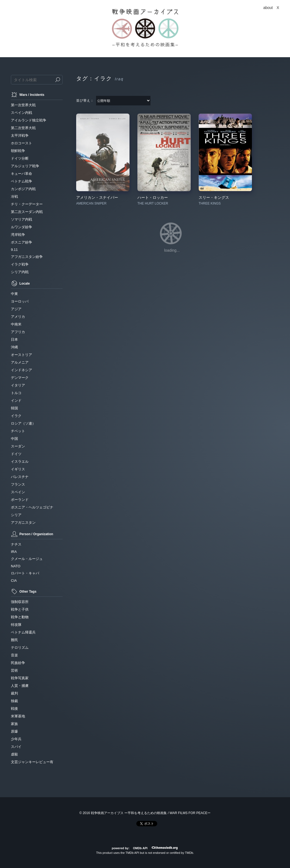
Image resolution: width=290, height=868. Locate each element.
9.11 (14, 250)
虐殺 (14, 754)
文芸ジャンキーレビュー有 (32, 762)
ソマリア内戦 (21, 219)
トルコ (16, 393)
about (268, 8)
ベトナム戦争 (21, 181)
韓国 (14, 408)
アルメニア (20, 362)
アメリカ (18, 317)
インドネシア (21, 370)
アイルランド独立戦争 (29, 120)
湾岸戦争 (18, 235)
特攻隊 (16, 625)
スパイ (16, 747)
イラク (16, 416)
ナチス (16, 544)
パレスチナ (20, 477)
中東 (14, 294)
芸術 (14, 670)
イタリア (18, 385)
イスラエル (20, 462)
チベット (18, 431)
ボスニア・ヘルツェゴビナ (32, 507)
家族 (14, 724)
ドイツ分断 (20, 158)
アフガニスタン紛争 (27, 257)
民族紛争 (18, 663)
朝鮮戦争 (18, 151)
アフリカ (18, 332)
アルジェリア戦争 (25, 166)
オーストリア (21, 355)
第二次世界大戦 (23, 128)
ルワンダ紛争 (21, 227)
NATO (16, 566)
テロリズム (20, 648)
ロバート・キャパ (25, 573)
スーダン (18, 446)
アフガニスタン (23, 523)
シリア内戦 (20, 272)
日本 (14, 339)
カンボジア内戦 (23, 189)
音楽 (14, 655)
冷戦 (14, 197)
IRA (14, 552)
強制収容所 (20, 602)
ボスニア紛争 (21, 242)
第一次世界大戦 (23, 105)
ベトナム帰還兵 (23, 632)
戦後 (14, 709)
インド (16, 401)
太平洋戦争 (20, 135)
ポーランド (20, 500)
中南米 (16, 324)
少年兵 (16, 739)
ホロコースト (21, 143)
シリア (16, 515)
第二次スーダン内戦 (27, 212)
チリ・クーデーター (27, 204)
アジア (16, 309)
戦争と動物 (20, 617)
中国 (14, 439)
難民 (14, 640)
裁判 (14, 693)
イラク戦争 (20, 264)
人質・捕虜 (20, 686)
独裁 (14, 701)
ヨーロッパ (20, 301)
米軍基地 (18, 716)
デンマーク (20, 378)
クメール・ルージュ (27, 559)
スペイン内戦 (21, 113)
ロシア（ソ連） (23, 423)
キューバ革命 (21, 174)
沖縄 (14, 347)
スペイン (18, 492)
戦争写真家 (20, 678)
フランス (18, 484)
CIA (14, 581)
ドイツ (16, 454)
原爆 (14, 731)
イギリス (18, 469)
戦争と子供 (20, 609)
